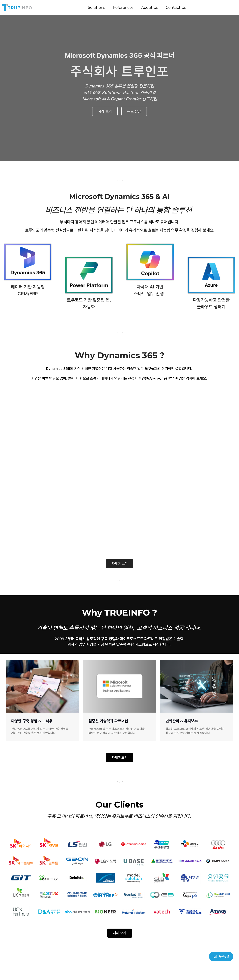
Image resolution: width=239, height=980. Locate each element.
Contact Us (176, 8)
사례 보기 (105, 111)
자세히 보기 (120, 564)
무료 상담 (134, 111)
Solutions (96, 8)
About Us (150, 8)
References (123, 8)
